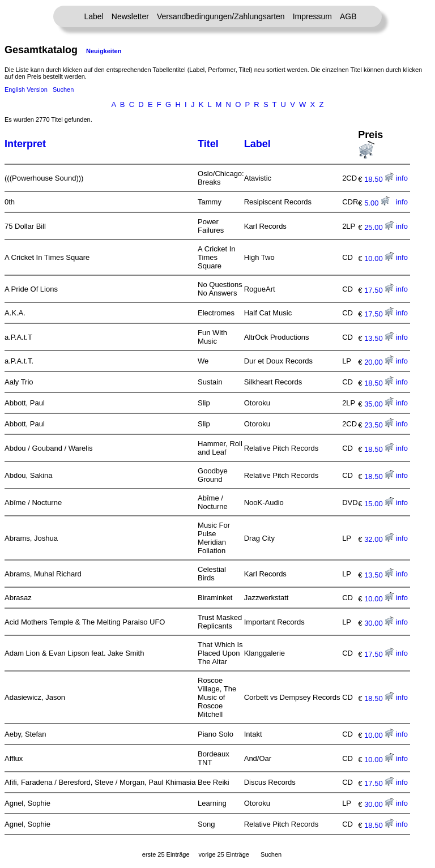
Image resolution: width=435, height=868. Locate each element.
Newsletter (130, 16)
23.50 (379, 425)
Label (94, 16)
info (402, 178)
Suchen (63, 89)
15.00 (379, 504)
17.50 (379, 290)
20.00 (379, 362)
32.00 (379, 539)
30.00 (379, 623)
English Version (26, 89)
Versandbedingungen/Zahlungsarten (221, 16)
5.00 (377, 203)
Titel (208, 144)
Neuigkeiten (104, 51)
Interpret (25, 144)
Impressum (312, 16)
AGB (348, 16)
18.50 (379, 179)
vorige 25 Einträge (224, 854)
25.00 (379, 227)
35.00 (379, 404)
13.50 (379, 338)
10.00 (379, 258)
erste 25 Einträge (166, 854)
